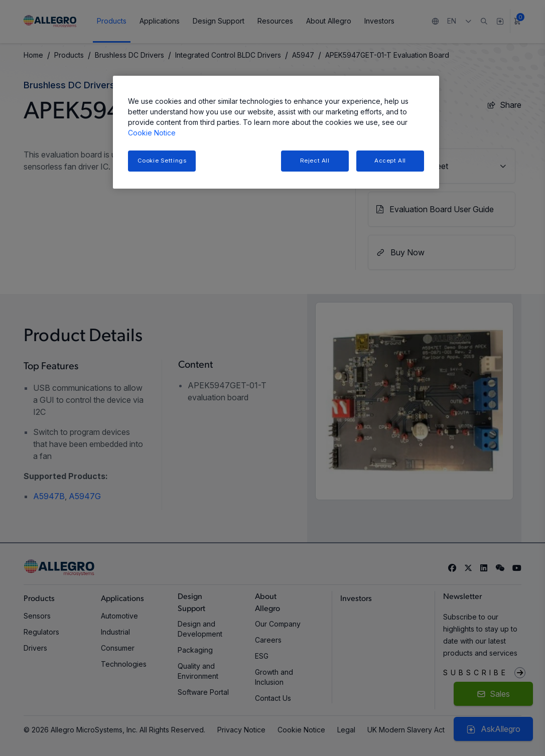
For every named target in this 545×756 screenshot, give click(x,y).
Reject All (315, 161)
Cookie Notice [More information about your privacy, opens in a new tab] (152, 133)
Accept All (390, 161)
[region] (276, 132)
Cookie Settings (162, 161)
